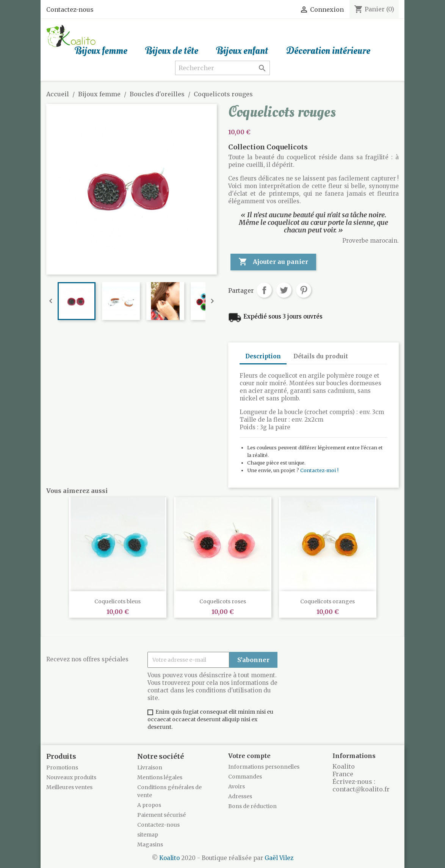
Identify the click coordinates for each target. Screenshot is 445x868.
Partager (264, 290)
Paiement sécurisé (161, 815)
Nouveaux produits (71, 777)
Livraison (150, 768)
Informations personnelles (264, 767)
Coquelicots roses (223, 601)
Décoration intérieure (328, 51)
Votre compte (249, 756)
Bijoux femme (101, 51)
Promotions (62, 768)
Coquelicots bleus (118, 601)
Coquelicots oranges (327, 601)
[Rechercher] (222, 68)
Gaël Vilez (279, 858)
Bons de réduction (252, 806)
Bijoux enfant (242, 51)
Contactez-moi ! (319, 470)
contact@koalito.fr (361, 789)
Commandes (245, 777)
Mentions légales (160, 777)
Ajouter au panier (273, 262)
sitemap (148, 835)
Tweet (284, 290)
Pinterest (304, 290)
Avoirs (237, 786)
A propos (149, 805)
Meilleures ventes (69, 787)
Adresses (240, 796)
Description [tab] (263, 356)
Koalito (169, 858)
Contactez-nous (70, 9)
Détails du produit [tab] (321, 356)
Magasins (150, 844)
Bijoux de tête (172, 51)
